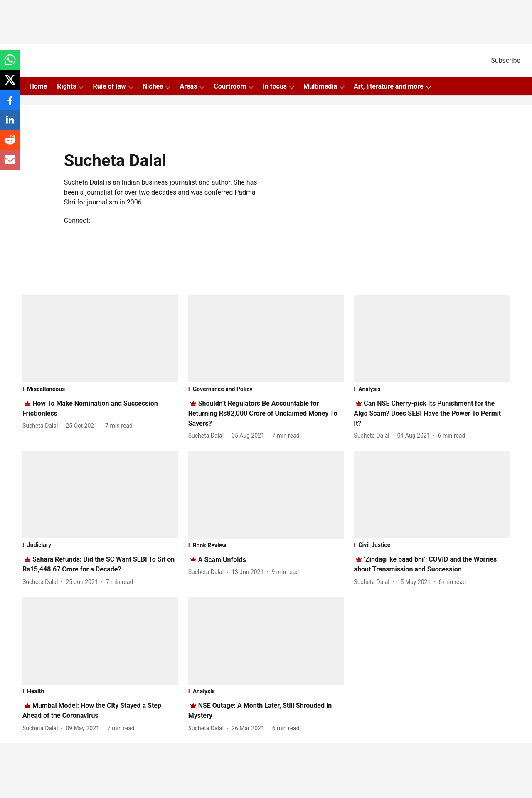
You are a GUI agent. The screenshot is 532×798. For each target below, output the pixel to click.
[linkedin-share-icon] (10, 124)
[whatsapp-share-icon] (10, 64)
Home (38, 86)
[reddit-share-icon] (10, 144)
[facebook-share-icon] (10, 104)
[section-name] (100, 389)
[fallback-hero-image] (100, 339)
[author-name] (42, 426)
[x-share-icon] (10, 84)
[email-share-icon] (10, 164)
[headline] (263, 413)
